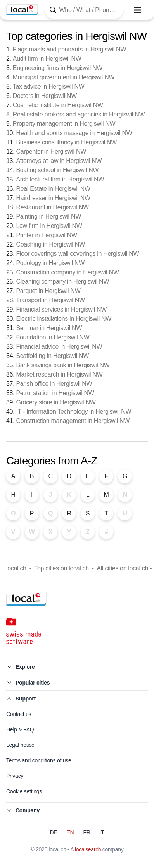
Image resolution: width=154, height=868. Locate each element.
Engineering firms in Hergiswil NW (58, 68)
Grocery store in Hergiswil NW (56, 402)
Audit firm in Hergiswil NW (47, 59)
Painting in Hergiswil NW (48, 217)
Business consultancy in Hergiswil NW (66, 142)
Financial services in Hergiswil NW (61, 309)
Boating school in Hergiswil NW (57, 170)
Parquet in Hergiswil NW (48, 291)
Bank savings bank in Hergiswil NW (63, 365)
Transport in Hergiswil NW (50, 300)
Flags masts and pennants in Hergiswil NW (69, 49)
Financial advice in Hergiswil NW (59, 347)
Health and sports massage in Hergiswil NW (74, 133)
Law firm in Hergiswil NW (49, 226)
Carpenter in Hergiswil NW (51, 152)
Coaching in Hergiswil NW (50, 244)
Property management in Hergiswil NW (64, 124)
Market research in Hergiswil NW (59, 374)
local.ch (16, 568)
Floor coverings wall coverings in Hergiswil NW (77, 254)
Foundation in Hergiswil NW (53, 337)
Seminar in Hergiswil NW (49, 328)
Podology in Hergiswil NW (50, 263)
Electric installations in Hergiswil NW (64, 319)
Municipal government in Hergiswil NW (64, 77)
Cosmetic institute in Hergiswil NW (58, 105)
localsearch (88, 849)
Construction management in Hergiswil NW (73, 421)
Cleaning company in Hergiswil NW (62, 282)
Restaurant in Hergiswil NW (52, 207)
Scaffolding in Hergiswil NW (52, 356)
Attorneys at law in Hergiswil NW (59, 161)
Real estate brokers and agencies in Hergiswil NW (79, 114)
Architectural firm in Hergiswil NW (60, 179)
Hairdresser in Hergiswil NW (53, 198)
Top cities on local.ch (61, 568)
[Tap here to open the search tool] (84, 10)
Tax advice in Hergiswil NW (49, 86)
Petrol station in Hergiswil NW (55, 393)
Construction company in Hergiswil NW (67, 272)
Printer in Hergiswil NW (46, 235)
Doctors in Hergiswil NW (45, 96)
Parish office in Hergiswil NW (54, 384)
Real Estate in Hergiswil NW (53, 189)
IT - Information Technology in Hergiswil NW (74, 412)
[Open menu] (138, 10)
